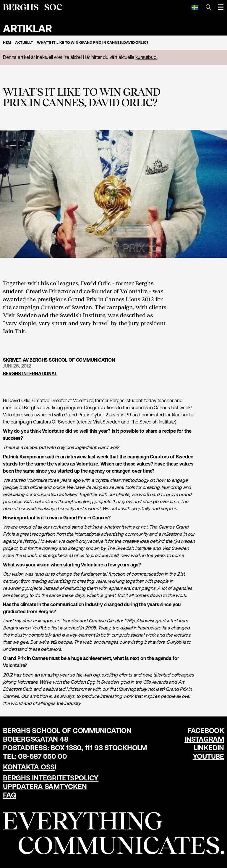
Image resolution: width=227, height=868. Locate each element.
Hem (7, 42)
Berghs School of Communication (72, 360)
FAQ (9, 795)
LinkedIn (209, 748)
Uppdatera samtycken (45, 786)
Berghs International (30, 373)
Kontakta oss (29, 767)
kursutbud (146, 57)
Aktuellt (24, 42)
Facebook (206, 731)
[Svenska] (195, 7)
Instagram (204, 739)
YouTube (208, 756)
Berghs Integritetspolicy (51, 778)
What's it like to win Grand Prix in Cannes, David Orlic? (93, 42)
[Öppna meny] (221, 7)
